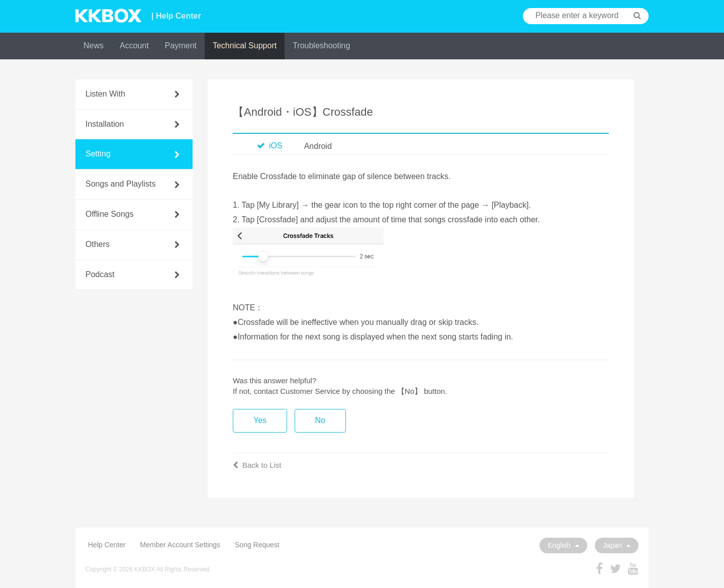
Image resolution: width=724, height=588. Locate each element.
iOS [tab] (270, 146)
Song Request (257, 545)
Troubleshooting (321, 46)
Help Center (107, 545)
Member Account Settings (180, 545)
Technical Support (245, 46)
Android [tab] (318, 146)
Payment (181, 46)
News (94, 46)
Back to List (257, 465)
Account (134, 46)
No (320, 420)
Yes (260, 420)
